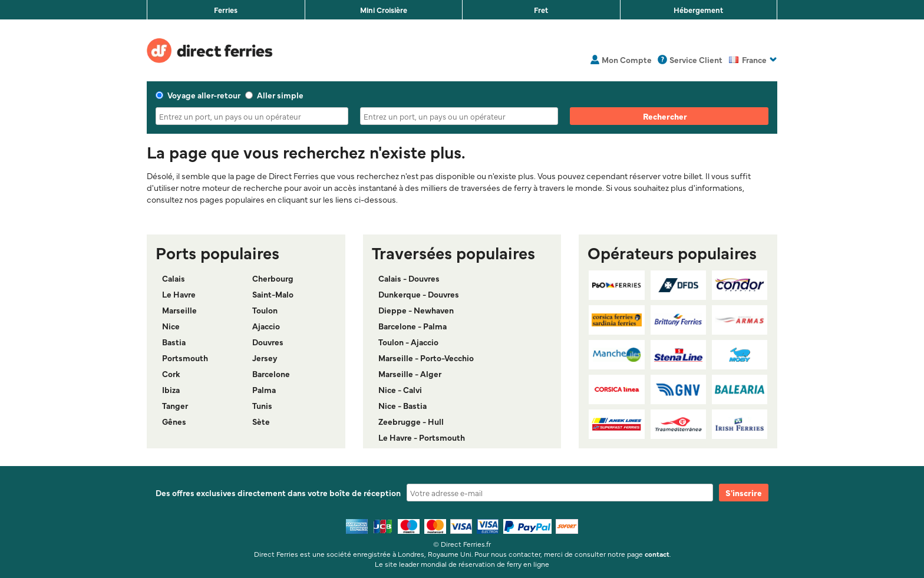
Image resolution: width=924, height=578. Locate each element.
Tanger (175, 405)
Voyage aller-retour (198, 95)
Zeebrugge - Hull (411, 421)
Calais (174, 278)
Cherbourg (273, 278)
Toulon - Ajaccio (408, 342)
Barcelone (271, 374)
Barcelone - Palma (412, 326)
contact (657, 554)
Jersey (265, 358)
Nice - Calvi (400, 389)
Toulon (265, 310)
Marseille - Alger (410, 374)
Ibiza (171, 389)
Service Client (696, 60)
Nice (171, 326)
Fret (541, 9)
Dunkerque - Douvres (419, 294)
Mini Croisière (384, 9)
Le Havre (179, 294)
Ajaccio (266, 326)
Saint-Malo (273, 294)
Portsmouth (185, 358)
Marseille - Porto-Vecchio (426, 358)
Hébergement (698, 9)
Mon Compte (627, 60)
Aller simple (274, 95)
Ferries (226, 9)
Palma (264, 389)
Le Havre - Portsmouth (422, 437)
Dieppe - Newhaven (416, 310)
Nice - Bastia (402, 405)
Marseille (179, 310)
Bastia (174, 342)
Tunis (262, 405)
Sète (261, 421)
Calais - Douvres (409, 278)
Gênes (174, 421)
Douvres (268, 342)
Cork (171, 374)
